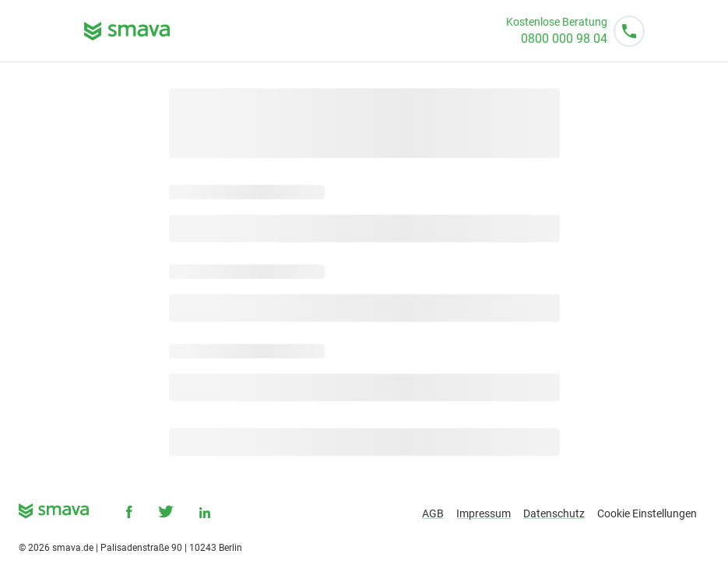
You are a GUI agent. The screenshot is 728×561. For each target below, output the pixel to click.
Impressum (484, 513)
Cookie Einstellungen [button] (647, 513)
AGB (433, 513)
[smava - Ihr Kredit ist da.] (54, 514)
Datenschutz (554, 513)
